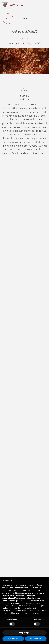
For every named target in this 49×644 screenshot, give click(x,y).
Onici (25, 19)
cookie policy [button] (40, 598)
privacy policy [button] (34, 588)
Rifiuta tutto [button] (13, 639)
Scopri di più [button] (24, 633)
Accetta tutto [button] (36, 639)
